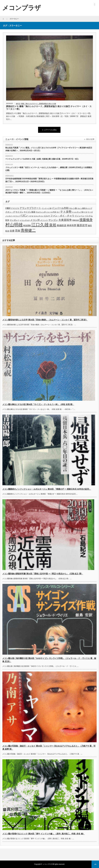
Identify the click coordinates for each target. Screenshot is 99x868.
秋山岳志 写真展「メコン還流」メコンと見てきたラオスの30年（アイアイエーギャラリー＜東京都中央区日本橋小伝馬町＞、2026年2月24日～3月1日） (49, 149)
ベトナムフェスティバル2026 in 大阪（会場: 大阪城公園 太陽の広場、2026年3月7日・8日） (42, 159)
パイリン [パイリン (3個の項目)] (16, 216)
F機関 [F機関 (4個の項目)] (8, 208)
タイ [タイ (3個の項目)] (58, 212)
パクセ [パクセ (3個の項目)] (31, 216)
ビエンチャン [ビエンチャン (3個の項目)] (39, 216)
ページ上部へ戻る (95, 864)
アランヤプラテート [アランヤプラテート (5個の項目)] (30, 208)
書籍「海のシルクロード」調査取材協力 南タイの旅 (39, 104)
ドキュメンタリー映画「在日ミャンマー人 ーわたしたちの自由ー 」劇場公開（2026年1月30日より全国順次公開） (49, 169)
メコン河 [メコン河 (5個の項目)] (35, 220)
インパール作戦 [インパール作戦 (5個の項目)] (60, 208)
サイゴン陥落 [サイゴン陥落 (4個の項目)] (30, 212)
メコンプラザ (47, 864)
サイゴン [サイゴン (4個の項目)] (19, 212)
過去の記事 (90, 139)
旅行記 (18, 104)
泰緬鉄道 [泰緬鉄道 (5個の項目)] (62, 225)
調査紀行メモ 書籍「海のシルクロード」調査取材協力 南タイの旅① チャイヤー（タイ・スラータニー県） (49, 108)
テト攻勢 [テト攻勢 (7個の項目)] (66, 212)
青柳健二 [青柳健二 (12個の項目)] (28, 230)
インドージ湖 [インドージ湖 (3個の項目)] (46, 208)
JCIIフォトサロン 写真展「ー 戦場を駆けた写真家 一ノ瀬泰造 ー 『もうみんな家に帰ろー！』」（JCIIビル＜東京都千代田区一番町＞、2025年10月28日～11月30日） (49, 191)
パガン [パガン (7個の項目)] (24, 216)
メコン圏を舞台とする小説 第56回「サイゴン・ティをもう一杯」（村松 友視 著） (38, 404)
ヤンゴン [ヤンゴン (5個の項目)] (53, 220)
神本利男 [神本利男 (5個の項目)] (72, 225)
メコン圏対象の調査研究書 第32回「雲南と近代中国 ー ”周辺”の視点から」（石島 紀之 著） (43, 574)
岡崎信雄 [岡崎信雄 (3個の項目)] (76, 220)
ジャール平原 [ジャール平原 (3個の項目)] (51, 212)
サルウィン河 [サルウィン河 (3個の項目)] (41, 212)
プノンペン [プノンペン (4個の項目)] (80, 216)
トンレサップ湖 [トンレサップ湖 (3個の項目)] (78, 212)
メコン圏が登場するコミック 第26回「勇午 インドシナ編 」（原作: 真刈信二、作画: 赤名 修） (44, 834)
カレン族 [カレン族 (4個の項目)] (73, 208)
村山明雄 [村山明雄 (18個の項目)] (14, 225)
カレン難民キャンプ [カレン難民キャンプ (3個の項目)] (85, 208)
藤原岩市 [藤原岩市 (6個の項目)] (82, 225)
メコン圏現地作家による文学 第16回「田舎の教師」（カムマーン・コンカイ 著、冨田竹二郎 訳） (45, 320)
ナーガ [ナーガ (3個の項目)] (90, 212)
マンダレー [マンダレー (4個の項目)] (15, 220)
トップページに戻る (49, 130)
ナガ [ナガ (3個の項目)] (86, 212)
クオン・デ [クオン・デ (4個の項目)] (10, 212)
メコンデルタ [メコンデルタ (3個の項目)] (25, 220)
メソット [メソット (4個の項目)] (44, 220)
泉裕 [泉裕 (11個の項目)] (53, 225)
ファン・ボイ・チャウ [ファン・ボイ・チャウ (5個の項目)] (62, 216)
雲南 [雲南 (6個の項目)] (18, 231)
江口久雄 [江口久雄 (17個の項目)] (40, 225)
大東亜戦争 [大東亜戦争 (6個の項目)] (65, 220)
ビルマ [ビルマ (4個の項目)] (47, 216)
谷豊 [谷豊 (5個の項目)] (12, 231)
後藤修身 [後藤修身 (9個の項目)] (86, 220)
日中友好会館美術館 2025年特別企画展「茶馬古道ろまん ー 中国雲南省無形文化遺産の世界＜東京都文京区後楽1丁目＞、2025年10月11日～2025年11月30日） (49, 180)
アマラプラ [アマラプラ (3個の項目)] (15, 208)
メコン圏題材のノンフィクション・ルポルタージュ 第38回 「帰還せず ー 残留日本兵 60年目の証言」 (47, 489)
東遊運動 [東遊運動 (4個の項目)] (27, 226)
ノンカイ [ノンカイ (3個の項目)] (9, 216)
